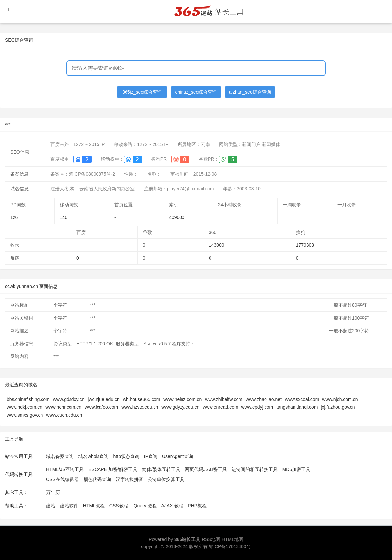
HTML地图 (233, 539)
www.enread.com (220, 407)
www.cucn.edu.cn (64, 415)
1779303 (305, 245)
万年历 (53, 492)
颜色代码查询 (97, 479)
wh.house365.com (142, 399)
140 (63, 217)
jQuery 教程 (144, 506)
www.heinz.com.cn (182, 399)
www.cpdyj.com (257, 407)
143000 (217, 245)
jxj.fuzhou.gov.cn (338, 407)
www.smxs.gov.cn (25, 415)
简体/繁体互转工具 (161, 469)
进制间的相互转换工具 (255, 469)
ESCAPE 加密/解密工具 (113, 469)
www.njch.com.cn (340, 399)
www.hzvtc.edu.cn (140, 407)
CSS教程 (119, 506)
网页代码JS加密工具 (206, 469)
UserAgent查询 (178, 456)
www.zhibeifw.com (224, 399)
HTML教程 (94, 506)
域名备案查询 (60, 456)
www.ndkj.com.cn (24, 407)
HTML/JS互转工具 (65, 469)
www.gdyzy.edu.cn (180, 407)
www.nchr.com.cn (63, 407)
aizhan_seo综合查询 (250, 92)
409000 (177, 217)
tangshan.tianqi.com (297, 407)
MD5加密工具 (296, 469)
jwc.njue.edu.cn (104, 399)
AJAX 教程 (172, 506)
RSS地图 (211, 539)
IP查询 (151, 456)
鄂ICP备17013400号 (230, 546)
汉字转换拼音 (129, 479)
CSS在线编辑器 (62, 479)
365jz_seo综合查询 (142, 92)
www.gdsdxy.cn (69, 399)
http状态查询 (126, 456)
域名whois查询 (94, 456)
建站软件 (69, 506)
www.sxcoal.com (302, 399)
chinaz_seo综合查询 (196, 92)
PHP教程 (197, 506)
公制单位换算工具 (166, 479)
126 (14, 217)
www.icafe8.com (101, 407)
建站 (51, 506)
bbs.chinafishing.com (28, 399)
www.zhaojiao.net (264, 399)
